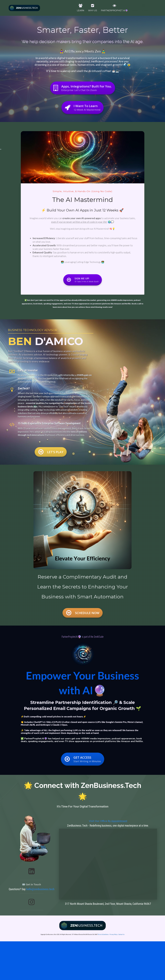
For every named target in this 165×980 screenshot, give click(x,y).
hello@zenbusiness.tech (40, 889)
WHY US (93, 8)
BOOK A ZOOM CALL (143, 8)
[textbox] (82, 587)
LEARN (81, 8)
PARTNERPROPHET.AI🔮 (114, 8)
